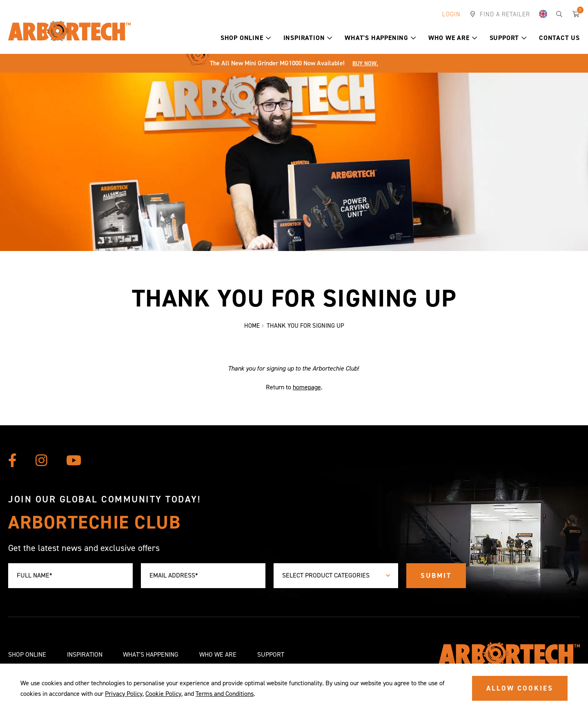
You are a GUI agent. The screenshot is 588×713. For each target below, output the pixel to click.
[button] (268, 38)
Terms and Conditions (225, 694)
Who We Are (453, 38)
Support (508, 38)
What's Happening (380, 38)
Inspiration (308, 38)
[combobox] (336, 576)
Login (451, 14)
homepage (307, 388)
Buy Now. (365, 63)
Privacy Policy (124, 694)
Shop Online (246, 38)
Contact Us (559, 38)
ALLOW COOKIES (520, 688)
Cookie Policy (163, 694)
